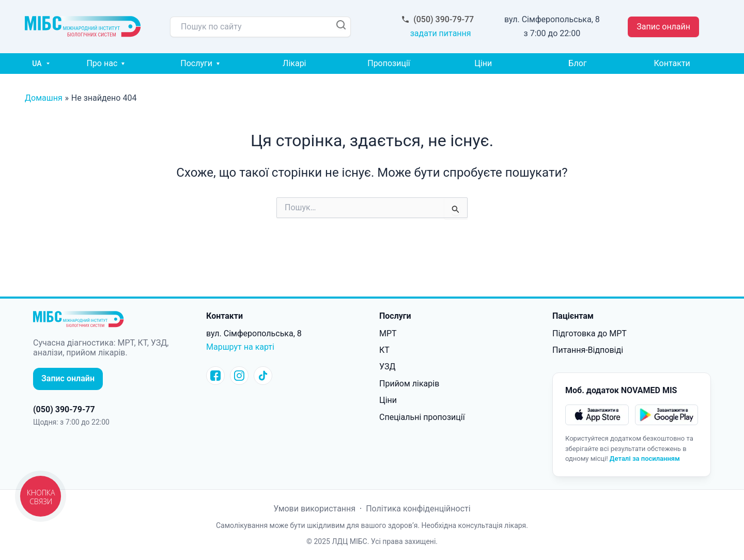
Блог (577, 63)
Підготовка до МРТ (590, 333)
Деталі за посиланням (645, 458)
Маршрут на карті (240, 347)
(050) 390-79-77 (440, 19)
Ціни (483, 63)
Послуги (196, 63)
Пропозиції (389, 63)
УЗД (388, 367)
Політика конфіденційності (418, 509)
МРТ (388, 333)
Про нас (102, 63)
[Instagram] (239, 376)
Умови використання (315, 509)
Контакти (672, 63)
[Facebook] (215, 376)
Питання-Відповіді (588, 350)
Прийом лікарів (409, 384)
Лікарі (294, 63)
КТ (384, 350)
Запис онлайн (663, 27)
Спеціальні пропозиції (422, 417)
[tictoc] (263, 376)
